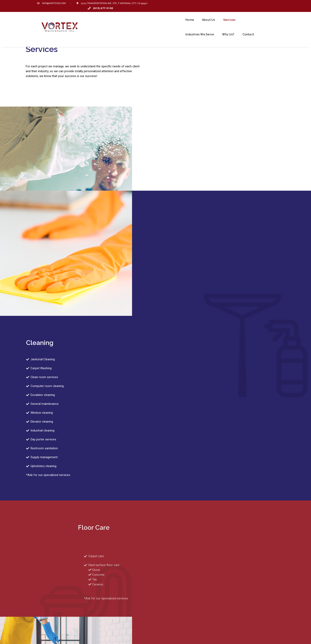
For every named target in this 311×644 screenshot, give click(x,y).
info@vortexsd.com (54, 3)
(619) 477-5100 (258, 3)
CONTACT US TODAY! (196, 567)
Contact (265, 15)
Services (188, 15)
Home (148, 15)
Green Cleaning (173, 612)
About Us (167, 15)
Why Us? (245, 15)
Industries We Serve (216, 15)
